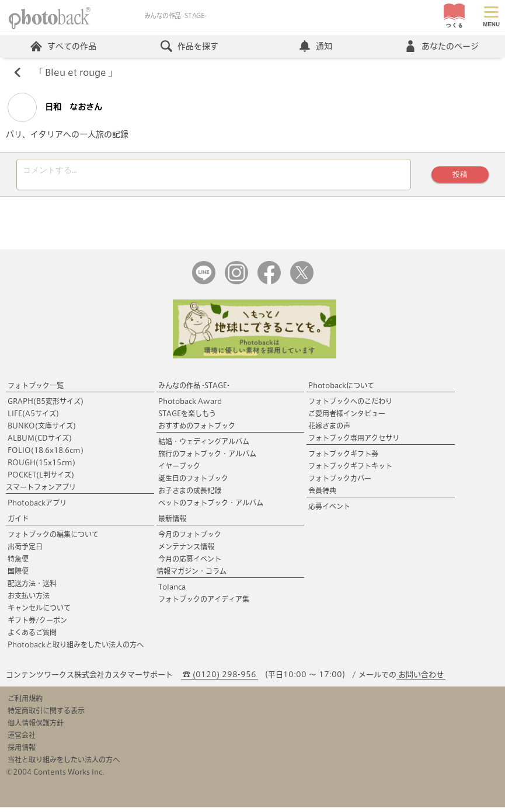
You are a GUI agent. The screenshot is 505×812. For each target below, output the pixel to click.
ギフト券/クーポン (37, 625)
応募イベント (329, 511)
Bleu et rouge (76, 74)
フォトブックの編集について (53, 539)
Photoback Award (190, 406)
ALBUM (40, 442)
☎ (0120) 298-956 (220, 679)
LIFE (33, 418)
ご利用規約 (25, 703)
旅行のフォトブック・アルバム (207, 458)
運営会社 (22, 740)
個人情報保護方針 (36, 727)
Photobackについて (341, 390)
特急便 (18, 563)
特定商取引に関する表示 (46, 715)
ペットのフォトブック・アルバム (211, 507)
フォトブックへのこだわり (350, 406)
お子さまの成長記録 (190, 495)
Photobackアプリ (37, 507)
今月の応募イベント (190, 563)
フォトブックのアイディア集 (204, 604)
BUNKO (42, 430)
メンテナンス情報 (186, 551)
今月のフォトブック (190, 539)
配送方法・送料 (32, 588)
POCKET (41, 479)
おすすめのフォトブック (197, 430)
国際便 (18, 576)
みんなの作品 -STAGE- (194, 390)
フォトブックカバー (340, 483)
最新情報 (172, 523)
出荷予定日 (25, 551)
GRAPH (46, 406)
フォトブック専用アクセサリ (354, 442)
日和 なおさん (55, 109)
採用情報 (22, 752)
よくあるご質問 (32, 637)
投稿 (459, 177)
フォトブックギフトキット (350, 471)
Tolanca (172, 591)
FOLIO (46, 455)
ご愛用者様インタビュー (347, 418)
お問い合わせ (421, 679)
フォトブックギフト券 (343, 458)
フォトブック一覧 (36, 390)
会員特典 (322, 495)
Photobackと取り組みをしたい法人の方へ (76, 649)
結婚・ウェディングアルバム (204, 446)
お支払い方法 (29, 600)
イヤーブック (179, 471)
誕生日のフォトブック (193, 483)
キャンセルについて (39, 612)
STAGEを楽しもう (187, 418)
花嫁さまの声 (329, 430)
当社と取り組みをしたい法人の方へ (64, 764)
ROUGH (41, 467)
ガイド (18, 523)
